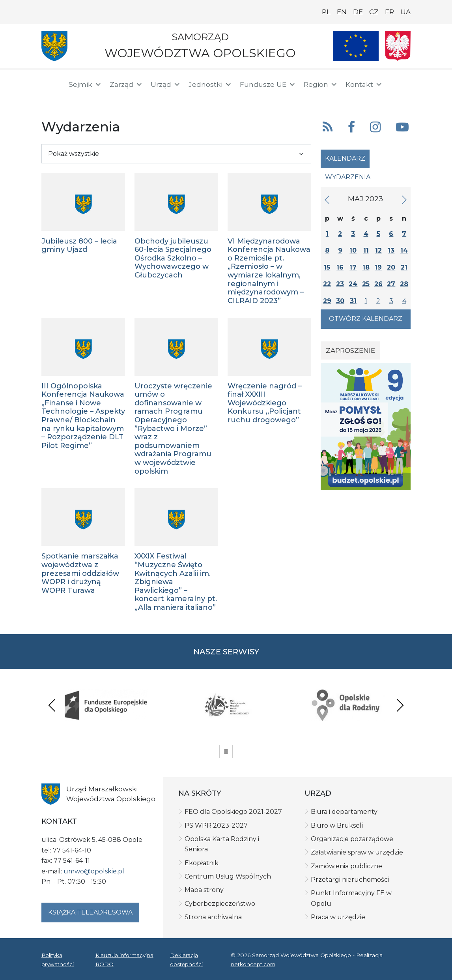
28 (404, 284)
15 (327, 267)
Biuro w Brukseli (337, 825)
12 (378, 250)
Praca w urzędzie (338, 917)
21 (404, 267)
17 (353, 267)
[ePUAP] (76, 99)
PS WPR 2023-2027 (216, 825)
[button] (391, 85)
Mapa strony (204, 890)
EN (342, 12)
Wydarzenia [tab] (348, 177)
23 (340, 284)
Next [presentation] (400, 705)
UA (405, 12)
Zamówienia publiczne (346, 866)
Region (321, 84)
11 (366, 250)
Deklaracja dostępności (186, 959)
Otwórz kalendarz (366, 319)
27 (391, 284)
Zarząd (126, 84)
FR (389, 12)
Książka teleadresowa (90, 912)
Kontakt (364, 84)
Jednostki (210, 84)
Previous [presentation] (52, 705)
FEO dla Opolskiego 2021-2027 (233, 812)
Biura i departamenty (344, 812)
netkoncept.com (253, 964)
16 (340, 267)
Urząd (166, 84)
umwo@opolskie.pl (94, 871)
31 (353, 301)
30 (340, 301)
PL (326, 12)
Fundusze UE (268, 84)
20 (391, 267)
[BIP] (51, 99)
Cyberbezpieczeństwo (220, 904)
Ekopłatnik (202, 863)
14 (404, 250)
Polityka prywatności (58, 959)
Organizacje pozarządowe (352, 839)
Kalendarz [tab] (345, 158)
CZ (374, 12)
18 (366, 267)
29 (327, 301)
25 (366, 284)
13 (391, 250)
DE (358, 12)
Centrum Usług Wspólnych (228, 876)
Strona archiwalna (213, 917)
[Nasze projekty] (356, 46)
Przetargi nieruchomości (350, 880)
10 (353, 250)
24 (353, 284)
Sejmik (85, 84)
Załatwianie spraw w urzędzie (357, 852)
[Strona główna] (50, 86)
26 (378, 284)
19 (378, 267)
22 (327, 284)
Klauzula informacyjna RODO (124, 959)
